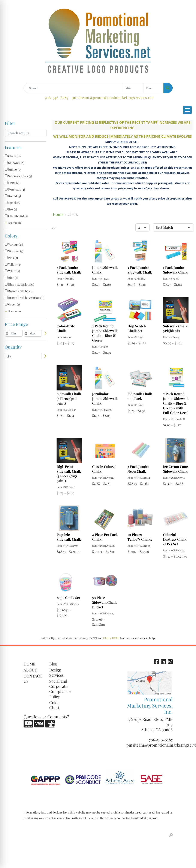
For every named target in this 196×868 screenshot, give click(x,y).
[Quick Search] (73, 88)
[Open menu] (187, 110)
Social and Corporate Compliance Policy (60, 689)
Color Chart (54, 705)
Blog (53, 664)
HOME (29, 664)
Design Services (56, 672)
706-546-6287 (56, 98)
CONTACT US (33, 678)
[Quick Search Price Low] (133, 88)
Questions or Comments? (46, 717)
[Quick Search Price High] (153, 88)
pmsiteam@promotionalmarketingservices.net (113, 98)
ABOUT (30, 670)
